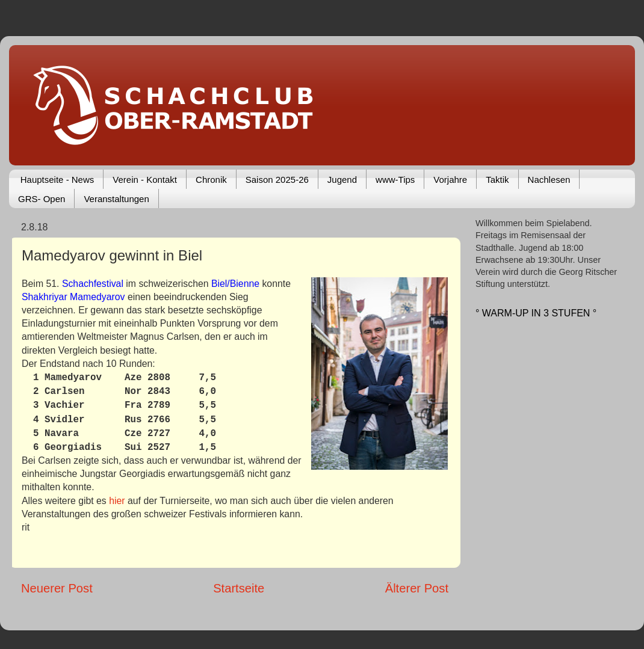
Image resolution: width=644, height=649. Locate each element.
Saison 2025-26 (277, 180)
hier (117, 501)
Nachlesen (549, 180)
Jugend (342, 180)
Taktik (497, 180)
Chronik (211, 180)
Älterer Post (417, 588)
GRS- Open (42, 199)
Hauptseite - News (57, 180)
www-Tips (395, 180)
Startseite (239, 588)
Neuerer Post (57, 588)
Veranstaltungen (116, 199)
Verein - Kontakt (145, 180)
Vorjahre (450, 180)
